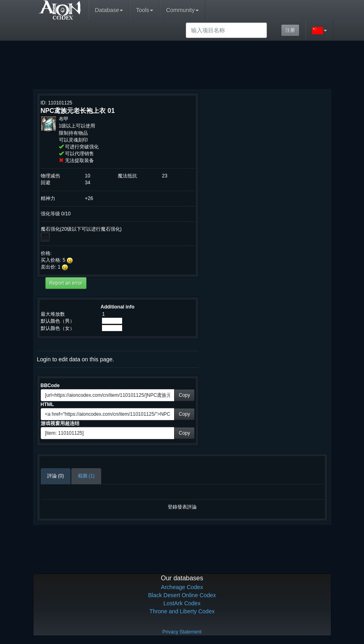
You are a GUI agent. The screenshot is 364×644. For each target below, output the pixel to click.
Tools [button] (145, 10)
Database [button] (109, 10)
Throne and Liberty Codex (182, 611)
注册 (290, 30)
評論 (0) (56, 476)
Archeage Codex (182, 587)
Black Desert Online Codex (182, 595)
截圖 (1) (86, 476)
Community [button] (182, 10)
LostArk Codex (182, 603)
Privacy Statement (182, 632)
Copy (184, 395)
